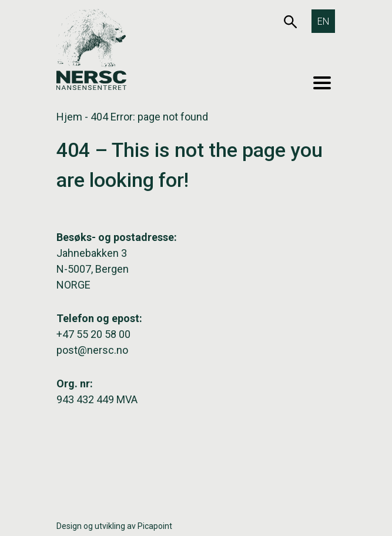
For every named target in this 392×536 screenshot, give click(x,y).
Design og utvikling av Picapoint (114, 526)
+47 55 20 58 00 (93, 334)
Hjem (69, 117)
